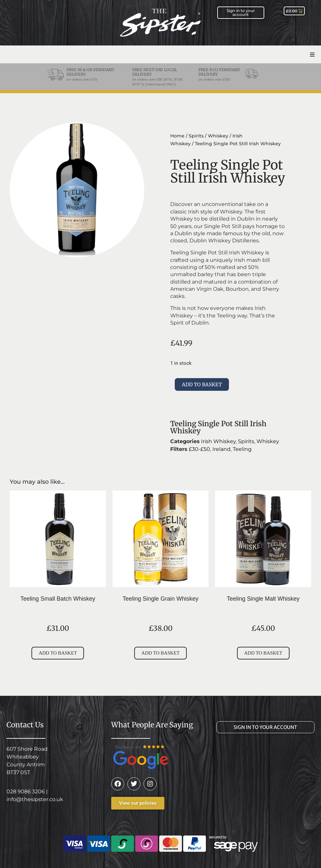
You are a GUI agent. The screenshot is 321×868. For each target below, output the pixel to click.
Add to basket (202, 384)
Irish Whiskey (218, 441)
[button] (312, 54)
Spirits (196, 136)
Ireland (221, 449)
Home (177, 136)
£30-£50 (199, 449)
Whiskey (218, 136)
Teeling (242, 449)
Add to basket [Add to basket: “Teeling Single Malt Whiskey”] (263, 653)
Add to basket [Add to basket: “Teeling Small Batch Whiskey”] (58, 653)
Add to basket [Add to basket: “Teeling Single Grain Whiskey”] (160, 653)
